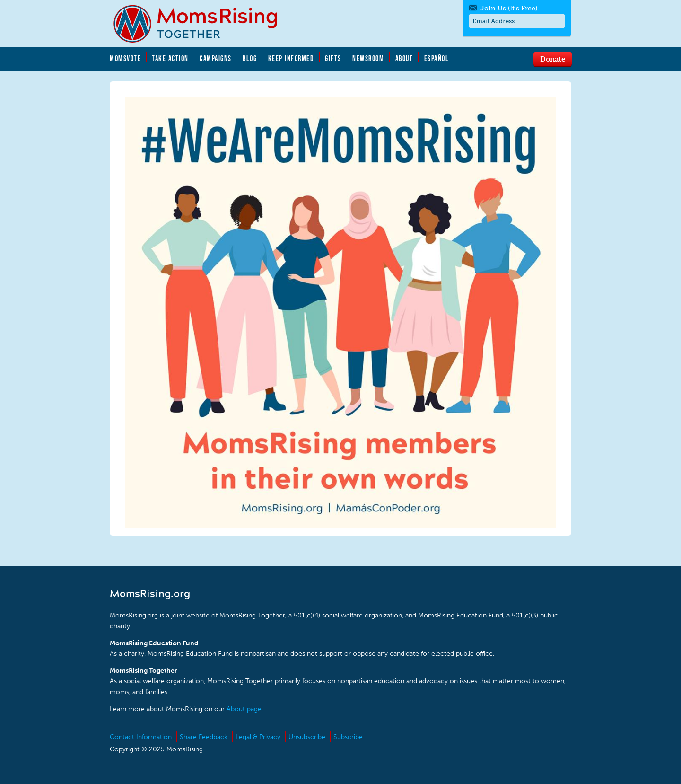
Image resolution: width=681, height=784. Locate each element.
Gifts (333, 58)
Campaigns (216, 58)
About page (244, 709)
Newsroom (368, 58)
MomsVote (125, 58)
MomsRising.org (202, 24)
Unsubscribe (307, 737)
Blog (250, 58)
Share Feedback (204, 737)
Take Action (170, 58)
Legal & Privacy (258, 737)
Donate (553, 59)
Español (437, 58)
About (404, 58)
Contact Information (141, 737)
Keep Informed (291, 58)
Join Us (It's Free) (509, 8)
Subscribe (348, 737)
